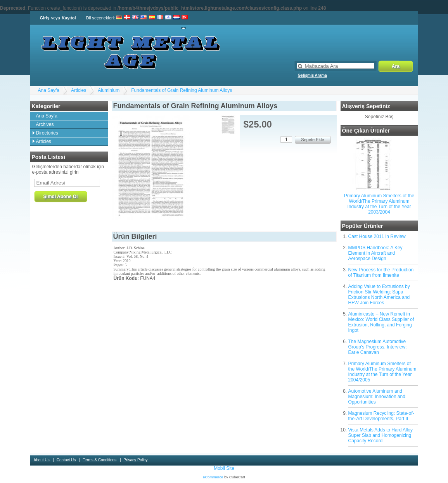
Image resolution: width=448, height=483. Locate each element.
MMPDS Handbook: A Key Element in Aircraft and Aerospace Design (375, 253)
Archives (45, 124)
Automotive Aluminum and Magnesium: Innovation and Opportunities (377, 397)
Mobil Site (224, 468)
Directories (47, 133)
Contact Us (66, 460)
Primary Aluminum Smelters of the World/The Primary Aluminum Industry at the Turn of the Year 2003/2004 (379, 204)
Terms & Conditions (99, 460)
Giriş (45, 18)
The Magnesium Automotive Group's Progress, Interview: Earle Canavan (378, 347)
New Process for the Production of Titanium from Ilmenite (381, 273)
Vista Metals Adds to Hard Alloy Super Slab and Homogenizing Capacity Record (381, 435)
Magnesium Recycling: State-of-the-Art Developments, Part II (381, 416)
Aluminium (109, 90)
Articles (79, 90)
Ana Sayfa (49, 90)
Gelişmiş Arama (312, 75)
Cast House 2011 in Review (377, 236)
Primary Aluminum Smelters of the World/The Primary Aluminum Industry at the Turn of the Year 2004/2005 (382, 372)
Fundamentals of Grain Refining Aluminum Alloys (182, 90)
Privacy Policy (135, 460)
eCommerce (213, 477)
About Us (42, 460)
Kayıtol (69, 18)
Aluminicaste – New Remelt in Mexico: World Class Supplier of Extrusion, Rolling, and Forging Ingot (381, 322)
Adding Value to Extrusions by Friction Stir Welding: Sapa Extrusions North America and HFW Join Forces (379, 295)
